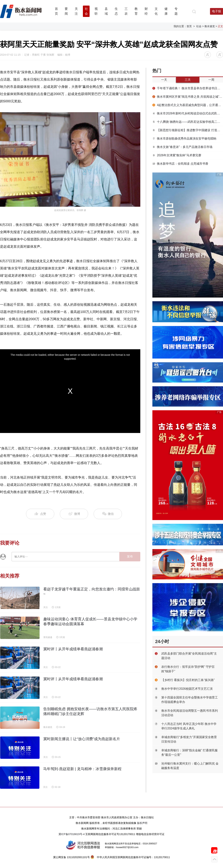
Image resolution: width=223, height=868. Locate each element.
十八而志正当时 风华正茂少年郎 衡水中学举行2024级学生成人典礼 (189, 726)
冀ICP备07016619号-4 (72, 834)
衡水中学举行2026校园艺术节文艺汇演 (187, 689)
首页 (189, 26)
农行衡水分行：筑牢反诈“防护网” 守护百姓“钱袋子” (188, 669)
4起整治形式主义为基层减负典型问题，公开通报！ (188, 105)
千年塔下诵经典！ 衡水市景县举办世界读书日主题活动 (188, 88)
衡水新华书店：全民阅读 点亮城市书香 (180, 164)
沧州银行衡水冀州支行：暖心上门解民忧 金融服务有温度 (190, 766)
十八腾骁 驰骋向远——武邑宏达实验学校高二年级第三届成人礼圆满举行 (188, 122)
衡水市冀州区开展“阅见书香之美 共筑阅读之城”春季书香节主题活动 (188, 97)
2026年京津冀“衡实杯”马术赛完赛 (177, 155)
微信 (108, 514)
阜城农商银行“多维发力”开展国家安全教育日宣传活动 (189, 739)
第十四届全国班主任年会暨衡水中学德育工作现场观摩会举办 (190, 700)
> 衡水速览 (209, 26)
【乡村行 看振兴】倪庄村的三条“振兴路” (188, 680)
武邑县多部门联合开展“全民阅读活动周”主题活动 (189, 656)
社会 (199, 26)
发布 (130, 556)
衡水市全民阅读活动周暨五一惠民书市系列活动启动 (190, 713)
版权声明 (142, 823)
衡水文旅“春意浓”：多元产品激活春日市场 (182, 147)
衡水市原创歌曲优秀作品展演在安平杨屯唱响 (184, 139)
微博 (74, 514)
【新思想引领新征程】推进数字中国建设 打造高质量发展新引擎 (188, 130)
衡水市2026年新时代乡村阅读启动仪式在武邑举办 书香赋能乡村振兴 (188, 113)
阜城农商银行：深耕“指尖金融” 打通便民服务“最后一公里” (189, 753)
